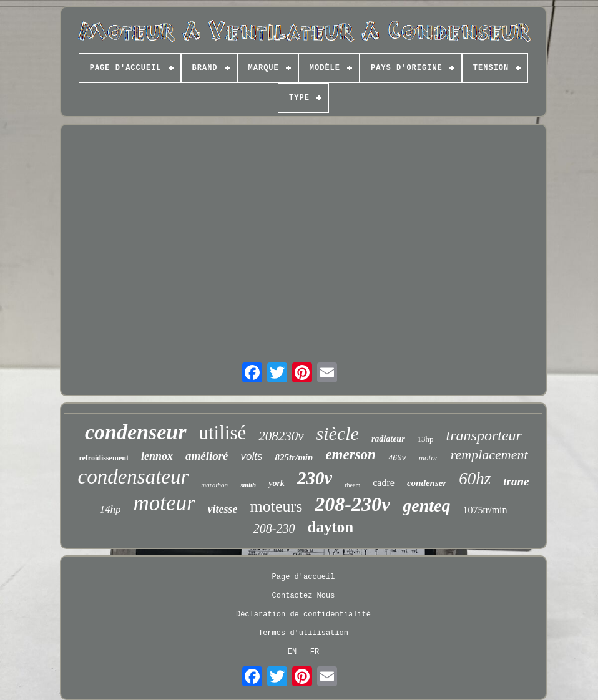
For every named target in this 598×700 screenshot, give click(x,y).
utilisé (223, 433)
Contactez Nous (304, 596)
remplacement (489, 455)
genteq (426, 506)
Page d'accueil (304, 577)
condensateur (134, 477)
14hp (110, 509)
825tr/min (294, 457)
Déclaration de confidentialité (303, 615)
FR (315, 652)
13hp (426, 439)
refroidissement (104, 458)
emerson (350, 455)
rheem (352, 485)
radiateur (388, 439)
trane (516, 481)
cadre (384, 483)
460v (397, 459)
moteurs (277, 506)
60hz (475, 479)
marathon (214, 485)
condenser (427, 483)
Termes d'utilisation (303, 633)
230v (315, 478)
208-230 (274, 528)
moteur (164, 503)
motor (429, 458)
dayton (331, 527)
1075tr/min (485, 510)
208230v (281, 436)
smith (248, 485)
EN (292, 652)
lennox (157, 456)
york (277, 483)
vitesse (223, 509)
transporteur (484, 435)
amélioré (207, 456)
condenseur (135, 432)
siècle (338, 433)
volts (252, 456)
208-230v (352, 504)
